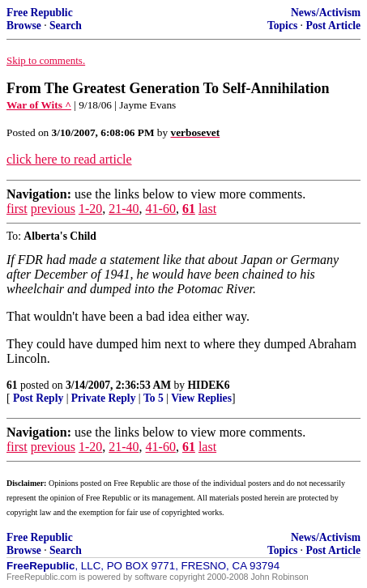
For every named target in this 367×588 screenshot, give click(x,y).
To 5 (154, 398)
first (17, 209)
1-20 (90, 209)
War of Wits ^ (39, 105)
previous (53, 209)
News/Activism (326, 13)
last (207, 209)
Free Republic (40, 13)
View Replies (201, 398)
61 (189, 209)
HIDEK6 (209, 385)
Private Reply (104, 398)
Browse (24, 26)
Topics (282, 26)
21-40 (124, 209)
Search (66, 26)
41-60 (161, 209)
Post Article (333, 26)
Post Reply (38, 398)
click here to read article (69, 159)
